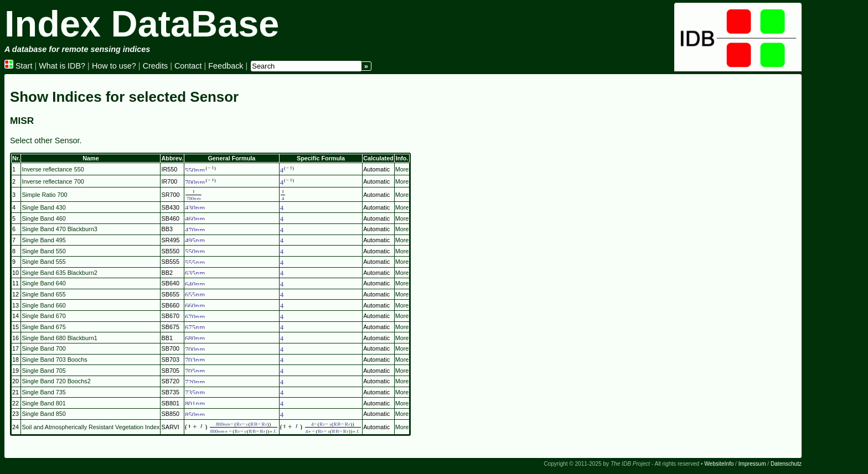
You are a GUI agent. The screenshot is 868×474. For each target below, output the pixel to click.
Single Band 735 (43, 392)
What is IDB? (62, 66)
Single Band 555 (43, 262)
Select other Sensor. (46, 140)
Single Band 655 (43, 294)
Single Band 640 (43, 283)
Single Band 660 (43, 305)
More (402, 169)
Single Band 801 (43, 403)
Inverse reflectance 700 (53, 181)
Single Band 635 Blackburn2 (59, 273)
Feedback (226, 66)
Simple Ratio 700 (44, 195)
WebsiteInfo (719, 464)
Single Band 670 (43, 316)
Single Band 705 (43, 371)
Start (18, 66)
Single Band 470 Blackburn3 (59, 229)
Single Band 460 (43, 218)
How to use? (114, 66)
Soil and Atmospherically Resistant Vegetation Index (91, 427)
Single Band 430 (43, 207)
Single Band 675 (43, 327)
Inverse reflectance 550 (53, 169)
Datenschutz (786, 464)
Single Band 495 (43, 240)
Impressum (752, 464)
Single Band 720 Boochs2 (56, 381)
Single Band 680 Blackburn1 (59, 338)
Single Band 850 (43, 414)
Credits (156, 66)
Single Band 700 (43, 348)
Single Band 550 (43, 251)
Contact (188, 66)
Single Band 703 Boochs (54, 360)
